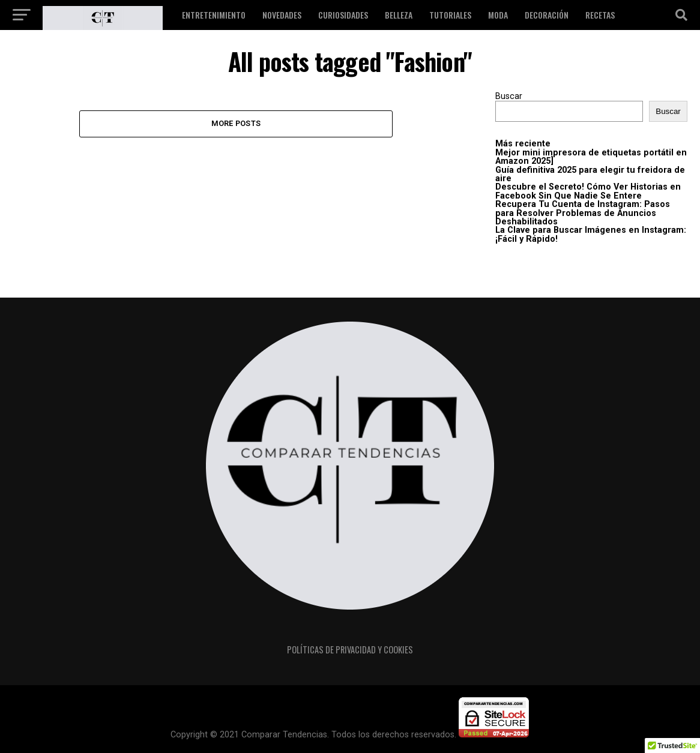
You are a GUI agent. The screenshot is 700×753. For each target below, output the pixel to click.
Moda (498, 15)
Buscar (509, 96)
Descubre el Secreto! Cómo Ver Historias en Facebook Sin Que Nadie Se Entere (588, 191)
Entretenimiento (214, 15)
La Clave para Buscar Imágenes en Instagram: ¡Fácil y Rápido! (591, 234)
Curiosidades (343, 15)
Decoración (547, 15)
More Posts (236, 123)
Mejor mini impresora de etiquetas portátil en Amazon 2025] (591, 157)
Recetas (600, 15)
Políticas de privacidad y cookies (350, 649)
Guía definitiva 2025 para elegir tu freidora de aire (590, 174)
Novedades (282, 15)
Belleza (399, 15)
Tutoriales (450, 15)
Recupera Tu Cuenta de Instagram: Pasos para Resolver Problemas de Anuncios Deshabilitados (583, 213)
